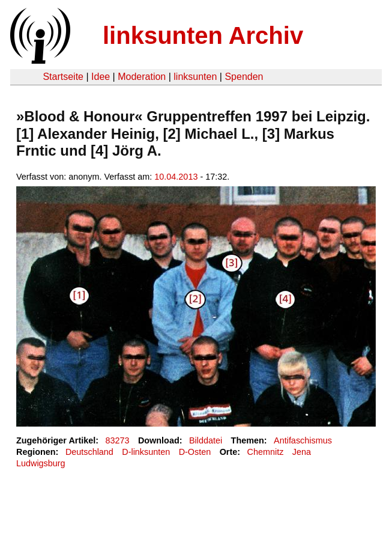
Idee (101, 77)
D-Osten (195, 452)
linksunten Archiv (203, 35)
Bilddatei (206, 440)
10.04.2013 (176, 177)
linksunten (195, 77)
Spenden (244, 77)
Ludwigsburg (41, 463)
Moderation (142, 77)
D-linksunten (146, 452)
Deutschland (89, 452)
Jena (302, 452)
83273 (118, 440)
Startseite (63, 77)
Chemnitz (266, 452)
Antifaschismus (303, 440)
